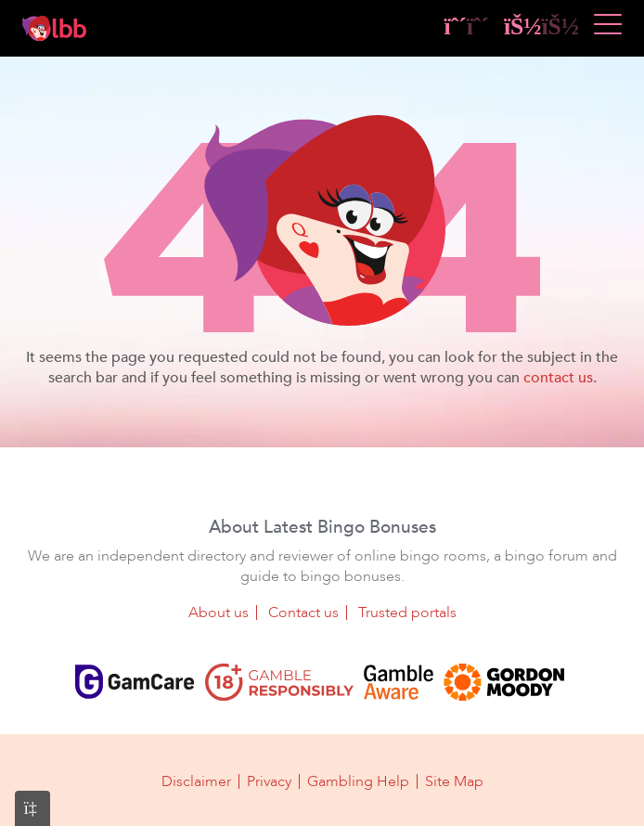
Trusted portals (407, 613)
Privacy (269, 781)
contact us (558, 378)
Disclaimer (196, 781)
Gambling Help (358, 781)
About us (219, 613)
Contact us (303, 613)
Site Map (454, 781)
